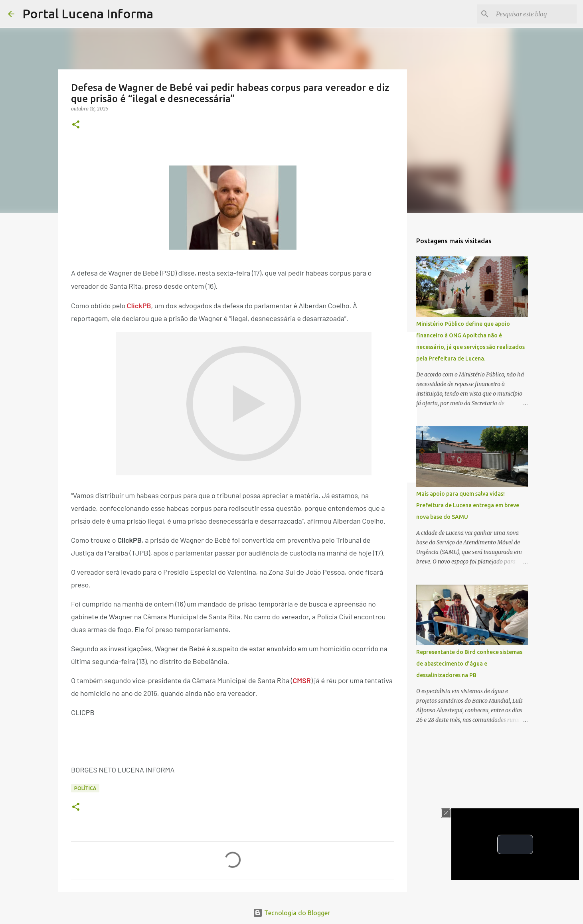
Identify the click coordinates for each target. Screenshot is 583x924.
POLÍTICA (85, 788)
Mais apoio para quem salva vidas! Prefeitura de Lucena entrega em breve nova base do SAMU (468, 505)
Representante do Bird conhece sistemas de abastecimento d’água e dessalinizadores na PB (469, 664)
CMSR (302, 680)
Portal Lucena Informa (88, 14)
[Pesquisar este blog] (535, 14)
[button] (76, 125)
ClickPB (139, 305)
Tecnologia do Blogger (291, 913)
